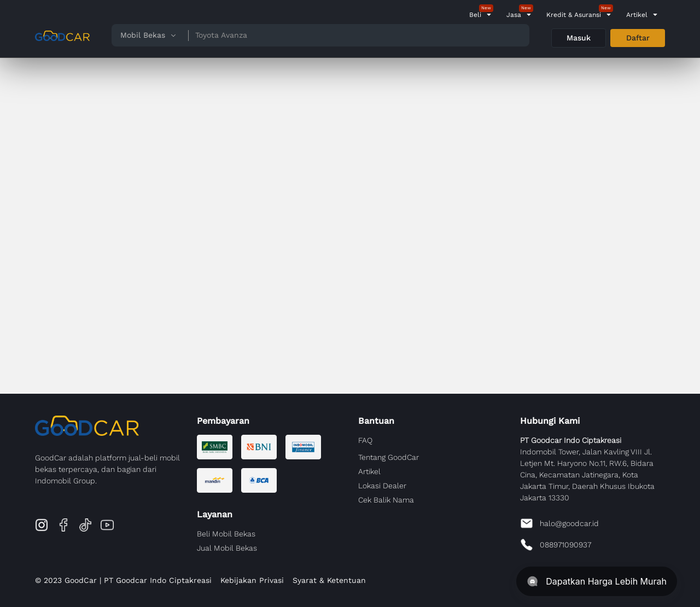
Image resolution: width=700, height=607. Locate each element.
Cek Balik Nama (386, 500)
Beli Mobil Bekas (226, 534)
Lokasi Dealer (382, 486)
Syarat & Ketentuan (329, 580)
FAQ (365, 440)
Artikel (637, 15)
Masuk (579, 38)
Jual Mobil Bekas (227, 548)
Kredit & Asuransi (574, 15)
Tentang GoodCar (389, 457)
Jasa (514, 15)
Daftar (638, 38)
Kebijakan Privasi (252, 580)
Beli (475, 15)
